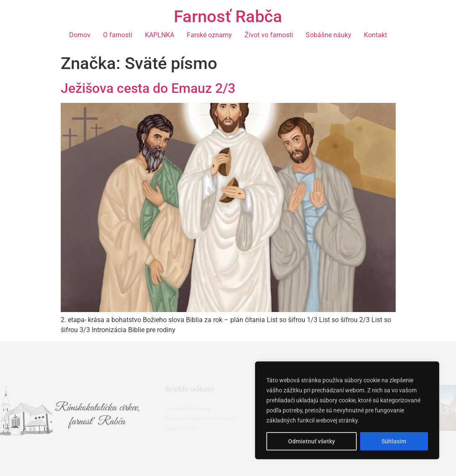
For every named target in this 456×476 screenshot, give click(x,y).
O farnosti (118, 35)
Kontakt (375, 35)
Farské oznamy (209, 35)
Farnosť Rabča (228, 17)
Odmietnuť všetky (312, 441)
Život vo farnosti (269, 35)
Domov (80, 35)
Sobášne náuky (328, 35)
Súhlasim (394, 441)
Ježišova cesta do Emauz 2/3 (148, 88)
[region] (347, 410)
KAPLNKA (160, 35)
